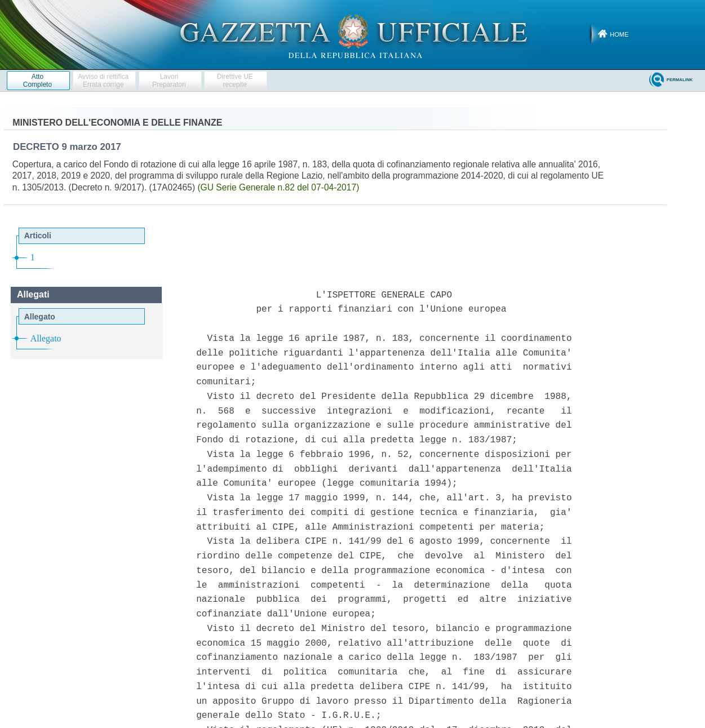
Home (619, 34)
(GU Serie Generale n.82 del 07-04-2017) (278, 187)
